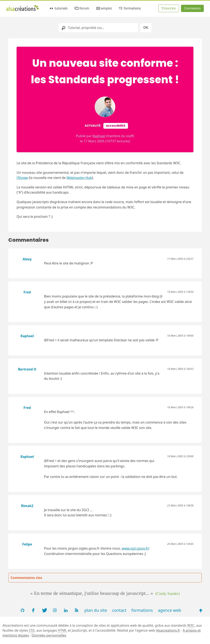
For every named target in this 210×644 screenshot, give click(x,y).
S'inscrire (169, 8)
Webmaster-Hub (79, 178)
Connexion (192, 8)
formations (130, 8)
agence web (170, 610)
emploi (104, 8)
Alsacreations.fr (168, 630)
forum (81, 8)
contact (119, 610)
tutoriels (58, 8)
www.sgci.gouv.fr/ (136, 548)
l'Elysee (22, 178)
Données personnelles (49, 635)
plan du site (96, 610)
